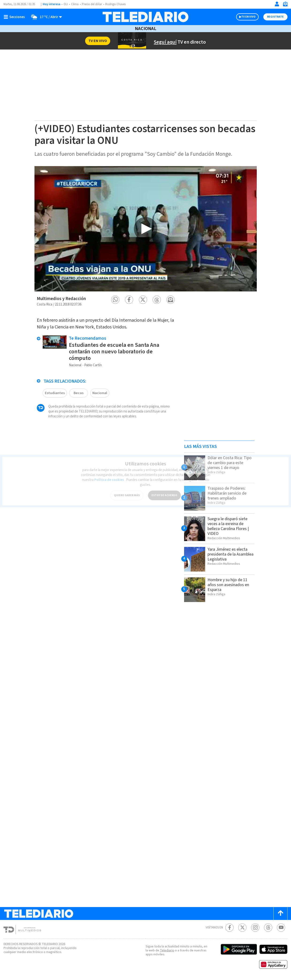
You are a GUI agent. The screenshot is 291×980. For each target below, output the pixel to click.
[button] (115, 300)
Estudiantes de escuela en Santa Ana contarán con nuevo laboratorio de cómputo (114, 352)
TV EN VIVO (248, 17)
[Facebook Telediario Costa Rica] (229, 928)
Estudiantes (55, 393)
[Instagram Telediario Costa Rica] (255, 928)
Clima (75, 4)
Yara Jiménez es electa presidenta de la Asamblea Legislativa (231, 554)
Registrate (275, 17)
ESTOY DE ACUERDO (164, 492)
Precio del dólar (92, 4)
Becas (79, 393)
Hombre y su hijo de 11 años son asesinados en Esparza (228, 585)
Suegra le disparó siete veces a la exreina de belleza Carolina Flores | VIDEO (228, 526)
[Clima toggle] (45, 17)
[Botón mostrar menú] (15, 17)
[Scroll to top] (280, 913)
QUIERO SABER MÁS (127, 492)
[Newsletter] (285, 5)
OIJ (66, 4)
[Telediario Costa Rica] (145, 17)
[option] (146, 229)
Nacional (146, 29)
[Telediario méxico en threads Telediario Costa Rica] (268, 928)
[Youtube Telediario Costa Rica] (281, 928)
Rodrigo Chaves (115, 4)
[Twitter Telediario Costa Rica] (242, 928)
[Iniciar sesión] (277, 4)
